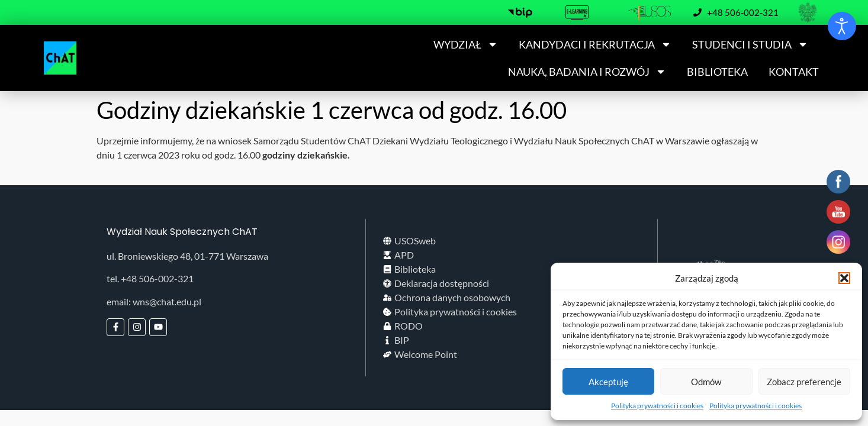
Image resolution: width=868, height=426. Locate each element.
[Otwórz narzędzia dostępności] (842, 26)
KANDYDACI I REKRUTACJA (595, 44)
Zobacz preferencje (804, 382)
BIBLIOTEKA (717, 72)
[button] (844, 278)
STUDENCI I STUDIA (750, 44)
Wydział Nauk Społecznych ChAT (182, 232)
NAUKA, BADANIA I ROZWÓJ (587, 72)
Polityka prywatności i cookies (657, 406)
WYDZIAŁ (466, 44)
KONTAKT (794, 72)
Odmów (706, 382)
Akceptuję (608, 382)
